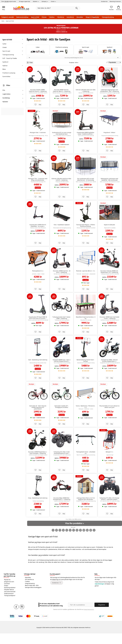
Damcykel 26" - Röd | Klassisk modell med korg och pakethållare (38, 418)
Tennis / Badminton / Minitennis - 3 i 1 (86, 417)
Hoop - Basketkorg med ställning (38, 509)
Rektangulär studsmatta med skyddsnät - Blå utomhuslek (109, 190)
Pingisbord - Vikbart (109, 143)
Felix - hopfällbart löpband (62, 235)
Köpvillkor (28, 588)
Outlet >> (53, 1)
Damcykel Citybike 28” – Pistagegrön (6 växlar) (62, 417)
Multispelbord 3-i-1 (38, 281)
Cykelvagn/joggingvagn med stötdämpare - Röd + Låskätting (109, 101)
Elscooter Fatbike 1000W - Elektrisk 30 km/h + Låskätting (38, 101)
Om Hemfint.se (29, 590)
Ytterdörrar (61, 17)
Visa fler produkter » (75, 534)
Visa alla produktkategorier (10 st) (74, 68)
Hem (3, 21)
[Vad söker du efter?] (58, 8)
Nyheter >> (36, 1)
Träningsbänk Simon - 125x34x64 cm (86, 463)
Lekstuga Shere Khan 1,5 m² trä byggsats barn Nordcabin (86, 509)
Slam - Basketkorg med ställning (38, 370)
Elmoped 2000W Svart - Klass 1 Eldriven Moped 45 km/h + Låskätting (62, 371)
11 (87, 541)
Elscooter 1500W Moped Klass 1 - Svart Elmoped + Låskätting (38, 463)
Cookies (27, 592)
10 (84, 541)
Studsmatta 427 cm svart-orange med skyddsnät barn (62, 144)
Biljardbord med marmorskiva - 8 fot (86, 328)
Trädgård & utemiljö (8, 17)
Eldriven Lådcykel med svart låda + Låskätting (86, 101)
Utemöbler (80, 17)
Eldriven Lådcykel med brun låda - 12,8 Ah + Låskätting (62, 190)
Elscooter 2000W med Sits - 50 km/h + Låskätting (62, 282)
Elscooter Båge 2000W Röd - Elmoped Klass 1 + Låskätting (62, 509)
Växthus (52, 17)
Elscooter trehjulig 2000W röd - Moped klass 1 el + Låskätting (109, 282)
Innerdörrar (70, 17)
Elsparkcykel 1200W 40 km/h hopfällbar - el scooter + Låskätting (38, 236)
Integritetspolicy (30, 594)
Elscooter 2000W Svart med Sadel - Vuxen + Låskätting (109, 328)
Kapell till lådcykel (109, 235)
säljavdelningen (100, 595)
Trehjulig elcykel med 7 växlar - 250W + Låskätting (62, 328)
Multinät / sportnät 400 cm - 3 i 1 (86, 281)
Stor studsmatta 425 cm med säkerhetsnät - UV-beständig (86, 190)
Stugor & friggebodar (92, 17)
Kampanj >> (45, 1)
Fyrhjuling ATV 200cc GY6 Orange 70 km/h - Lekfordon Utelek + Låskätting (109, 509)
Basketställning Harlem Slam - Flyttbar (86, 371)
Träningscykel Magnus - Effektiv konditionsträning (86, 236)
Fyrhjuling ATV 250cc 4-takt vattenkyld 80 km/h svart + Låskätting (62, 463)
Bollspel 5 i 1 (109, 462)
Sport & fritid (35, 17)
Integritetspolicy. (89, 620)
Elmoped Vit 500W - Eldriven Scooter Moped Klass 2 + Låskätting (109, 371)
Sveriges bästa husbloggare (33, 598)
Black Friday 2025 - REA (32, 596)
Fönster (44, 17)
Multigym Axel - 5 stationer (38, 143)
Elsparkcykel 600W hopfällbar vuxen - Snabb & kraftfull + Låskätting (86, 144)
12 (91, 541)
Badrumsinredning (22, 17)
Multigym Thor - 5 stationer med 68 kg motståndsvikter (38, 190)
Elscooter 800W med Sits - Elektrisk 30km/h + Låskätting (62, 101)
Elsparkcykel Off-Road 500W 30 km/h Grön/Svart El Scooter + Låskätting (38, 328)
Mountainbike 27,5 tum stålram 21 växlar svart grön (109, 417)
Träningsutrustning (108, 17)
